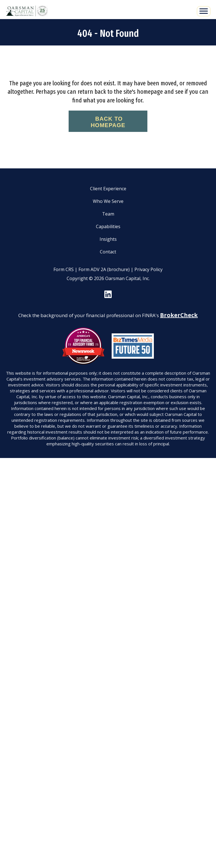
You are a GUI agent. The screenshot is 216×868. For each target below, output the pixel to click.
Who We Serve (108, 201)
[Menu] (204, 11)
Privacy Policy (148, 269)
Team (108, 214)
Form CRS (64, 269)
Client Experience (108, 189)
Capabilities (108, 226)
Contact (108, 252)
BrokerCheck (179, 315)
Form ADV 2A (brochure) (104, 269)
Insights (108, 239)
